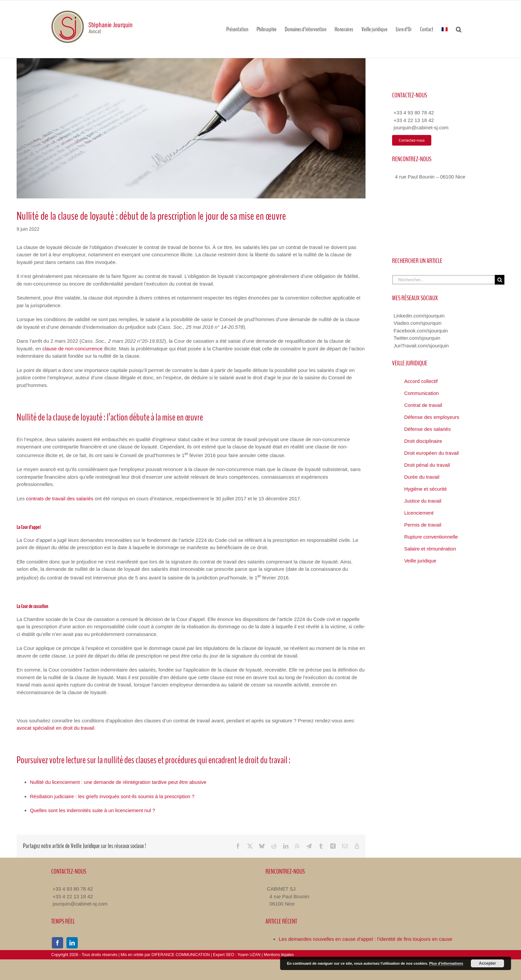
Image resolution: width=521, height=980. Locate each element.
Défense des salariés (427, 429)
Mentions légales (279, 955)
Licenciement (419, 513)
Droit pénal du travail (427, 465)
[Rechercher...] (443, 280)
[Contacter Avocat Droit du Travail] (412, 140)
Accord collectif (421, 381)
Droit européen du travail (431, 453)
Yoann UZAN (249, 955)
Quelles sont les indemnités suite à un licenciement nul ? (93, 810)
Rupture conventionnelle (431, 537)
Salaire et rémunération (430, 549)
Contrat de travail (423, 405)
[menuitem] (445, 29)
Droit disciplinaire (423, 441)
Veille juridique (420, 561)
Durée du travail (422, 477)
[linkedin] (72, 943)
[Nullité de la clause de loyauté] (191, 128)
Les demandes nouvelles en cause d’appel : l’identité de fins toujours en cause (365, 939)
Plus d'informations (446, 963)
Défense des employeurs (432, 417)
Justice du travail (423, 501)
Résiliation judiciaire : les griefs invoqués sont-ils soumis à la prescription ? (112, 796)
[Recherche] (500, 280)
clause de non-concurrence (73, 349)
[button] (459, 29)
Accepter (487, 963)
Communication (421, 393)
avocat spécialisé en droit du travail (55, 728)
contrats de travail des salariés (60, 498)
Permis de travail (423, 525)
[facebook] (57, 943)
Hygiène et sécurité (425, 489)
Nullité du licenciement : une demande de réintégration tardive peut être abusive (118, 782)
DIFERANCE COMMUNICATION (181, 955)
